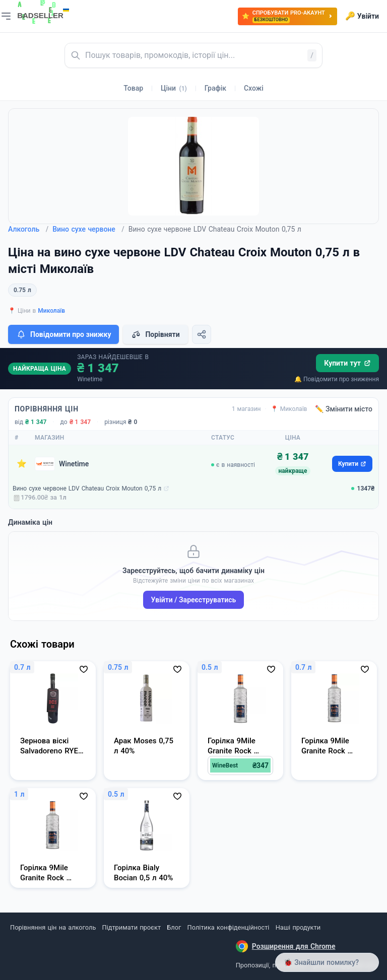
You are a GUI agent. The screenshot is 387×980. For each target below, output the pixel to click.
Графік (215, 88)
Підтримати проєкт (132, 927)
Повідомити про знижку (63, 334)
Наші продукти (298, 927)
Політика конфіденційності (229, 927)
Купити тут (347, 363)
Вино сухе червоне (88, 229)
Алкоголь (28, 229)
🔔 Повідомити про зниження (337, 379)
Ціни (174, 88)
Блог (174, 927)
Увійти (362, 16)
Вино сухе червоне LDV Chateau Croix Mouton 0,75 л (87, 488)
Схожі (254, 88)
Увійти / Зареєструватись (194, 600)
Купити (352, 464)
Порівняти (155, 334)
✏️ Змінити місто (344, 409)
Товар (133, 88)
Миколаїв (51, 311)
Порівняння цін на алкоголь (53, 927)
